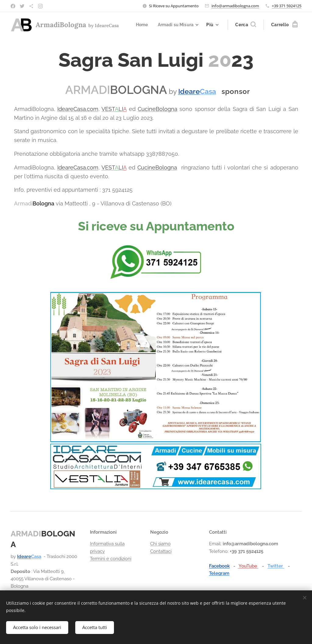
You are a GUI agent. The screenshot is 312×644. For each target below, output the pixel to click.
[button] (246, 25)
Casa (36, 557)
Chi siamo (160, 544)
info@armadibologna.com (235, 6)
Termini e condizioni (111, 559)
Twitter (276, 566)
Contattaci (161, 551)
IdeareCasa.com (78, 109)
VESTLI (114, 109)
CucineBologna (158, 109)
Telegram (219, 573)
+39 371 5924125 (287, 6)
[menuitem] (141, 25)
